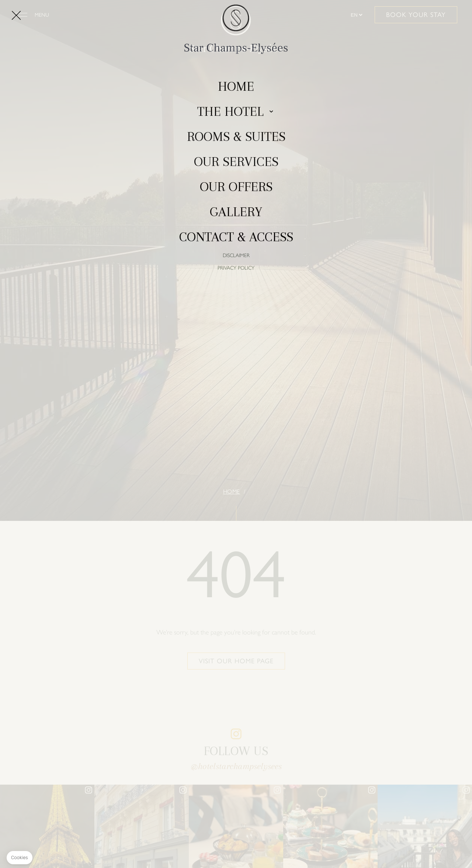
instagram (236, 734)
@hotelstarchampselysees (236, 766)
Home (232, 492)
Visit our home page (236, 661)
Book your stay (416, 15)
